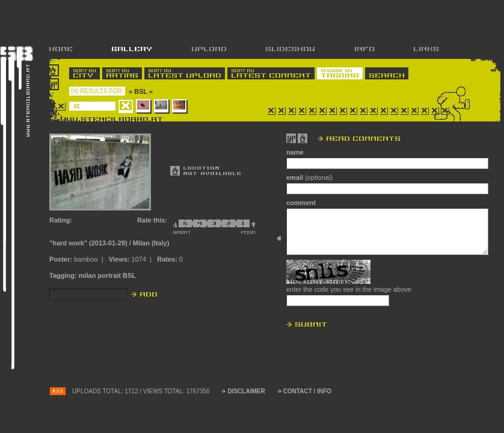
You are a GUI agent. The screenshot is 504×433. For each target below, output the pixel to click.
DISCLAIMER (246, 391)
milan (88, 275)
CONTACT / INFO (307, 391)
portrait (109, 275)
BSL (129, 275)
